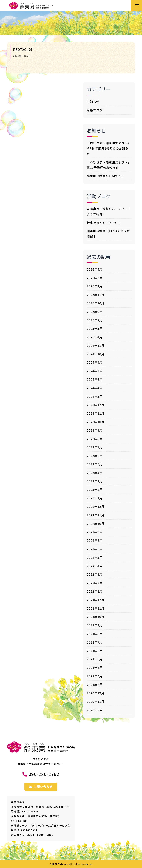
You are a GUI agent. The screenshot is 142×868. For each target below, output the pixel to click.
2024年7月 (95, 371)
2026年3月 (95, 278)
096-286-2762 (44, 774)
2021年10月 (96, 617)
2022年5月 (95, 557)
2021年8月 (95, 634)
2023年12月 (96, 405)
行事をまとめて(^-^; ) (104, 223)
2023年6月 (95, 456)
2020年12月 (96, 693)
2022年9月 (95, 532)
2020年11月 (96, 701)
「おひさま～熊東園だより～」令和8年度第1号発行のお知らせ (109, 148)
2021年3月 (95, 676)
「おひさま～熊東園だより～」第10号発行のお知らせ (109, 165)
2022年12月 (96, 507)
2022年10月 (96, 524)
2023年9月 (95, 430)
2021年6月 (95, 651)
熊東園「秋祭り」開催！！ (106, 176)
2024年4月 (95, 388)
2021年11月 (96, 608)
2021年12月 (96, 600)
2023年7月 (95, 447)
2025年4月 (95, 337)
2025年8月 (95, 320)
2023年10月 (96, 422)
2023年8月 (95, 439)
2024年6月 (95, 379)
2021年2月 (95, 685)
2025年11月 (96, 295)
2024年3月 (95, 396)
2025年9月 (95, 312)
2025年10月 (96, 303)
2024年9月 (95, 362)
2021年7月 (95, 642)
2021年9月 (95, 625)
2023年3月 (95, 481)
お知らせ (93, 102)
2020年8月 (95, 710)
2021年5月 (95, 659)
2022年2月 (95, 583)
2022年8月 (95, 540)
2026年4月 (95, 269)
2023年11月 (96, 413)
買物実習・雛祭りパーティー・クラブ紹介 (109, 211)
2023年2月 (95, 490)
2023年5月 (95, 464)
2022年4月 (95, 566)
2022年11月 (96, 515)
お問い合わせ (41, 787)
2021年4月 (95, 668)
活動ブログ (95, 110)
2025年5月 (95, 329)
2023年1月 (95, 498)
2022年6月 (95, 549)
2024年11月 (96, 346)
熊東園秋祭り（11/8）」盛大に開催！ (109, 234)
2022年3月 (95, 574)
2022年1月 (95, 591)
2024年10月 (96, 354)
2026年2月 (95, 286)
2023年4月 (95, 473)
